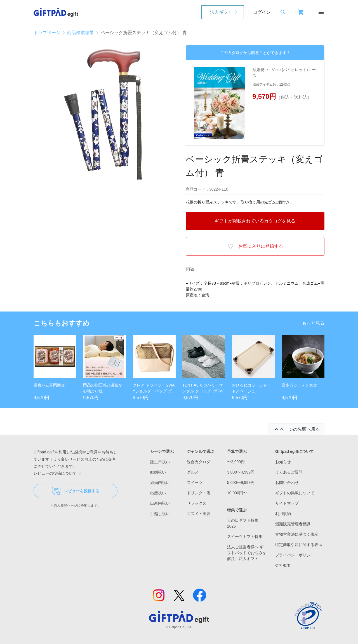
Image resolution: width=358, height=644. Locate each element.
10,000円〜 (237, 493)
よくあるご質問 (289, 472)
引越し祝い (160, 514)
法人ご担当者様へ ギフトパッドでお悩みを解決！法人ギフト (247, 553)
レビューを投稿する (76, 491)
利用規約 (283, 514)
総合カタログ (199, 462)
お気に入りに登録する (255, 246)
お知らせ (283, 462)
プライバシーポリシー (295, 555)
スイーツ (195, 483)
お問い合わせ (287, 483)
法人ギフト (221, 12)
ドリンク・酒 (199, 493)
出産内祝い (160, 503)
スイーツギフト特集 (245, 537)
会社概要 (283, 565)
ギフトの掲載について (295, 493)
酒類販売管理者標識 (293, 524)
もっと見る (313, 323)
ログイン (262, 12)
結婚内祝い (160, 483)
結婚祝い (158, 472)
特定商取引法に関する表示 (299, 545)
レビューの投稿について (58, 473)
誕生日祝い (160, 462)
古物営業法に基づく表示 (297, 534)
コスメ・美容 (199, 514)
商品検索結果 (81, 33)
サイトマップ (287, 503)
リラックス (197, 503)
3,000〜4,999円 (241, 472)
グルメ (193, 472)
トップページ (47, 33)
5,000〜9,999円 (241, 483)
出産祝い (158, 493)
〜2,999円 (236, 462)
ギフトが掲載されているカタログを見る (255, 221)
